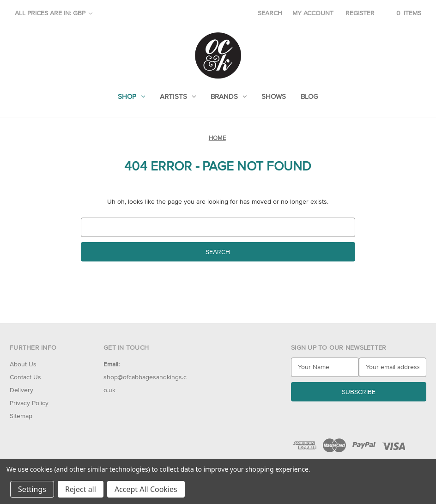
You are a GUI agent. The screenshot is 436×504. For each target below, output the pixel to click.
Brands (229, 96)
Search (270, 13)
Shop (131, 96)
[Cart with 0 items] (403, 13)
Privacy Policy (29, 403)
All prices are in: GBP (54, 13)
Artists (178, 96)
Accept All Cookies (146, 489)
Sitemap (21, 416)
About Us (23, 364)
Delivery (21, 390)
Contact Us (25, 377)
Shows (274, 96)
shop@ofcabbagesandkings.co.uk (145, 377)
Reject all (81, 489)
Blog (309, 96)
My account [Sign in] (313, 13)
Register (360, 13)
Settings (32, 489)
